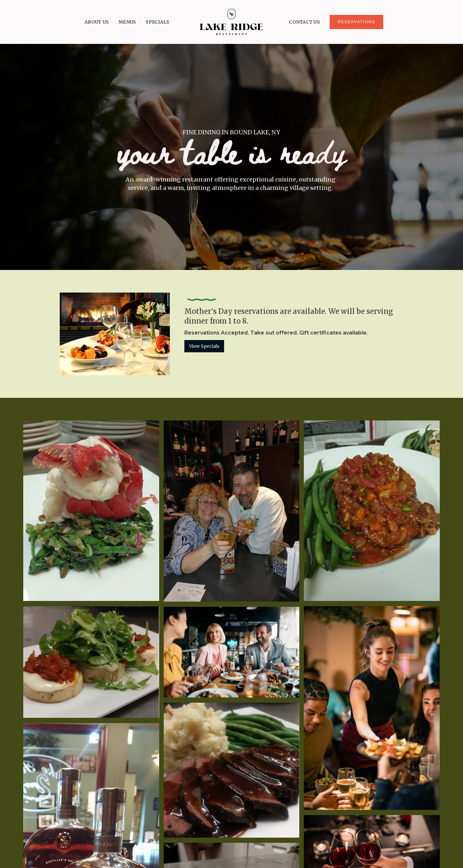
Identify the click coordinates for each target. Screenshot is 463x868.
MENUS (127, 22)
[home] (231, 22)
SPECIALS (157, 22)
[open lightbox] (91, 511)
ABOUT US (97, 22)
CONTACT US (304, 22)
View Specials (204, 346)
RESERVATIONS (356, 22)
